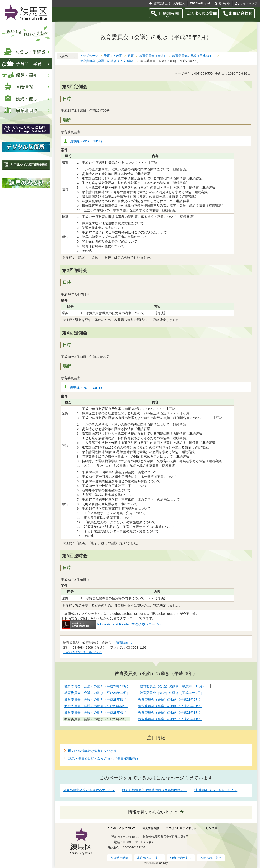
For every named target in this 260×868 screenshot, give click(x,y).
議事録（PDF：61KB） (87, 387)
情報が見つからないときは (153, 812)
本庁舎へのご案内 (149, 858)
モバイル (224, 3)
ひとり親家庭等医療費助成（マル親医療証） (155, 790)
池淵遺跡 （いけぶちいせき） (216, 790)
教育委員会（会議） (153, 56)
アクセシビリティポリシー (182, 828)
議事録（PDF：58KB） (87, 141)
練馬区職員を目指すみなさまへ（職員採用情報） (104, 758)
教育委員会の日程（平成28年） (194, 56)
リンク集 (211, 828)
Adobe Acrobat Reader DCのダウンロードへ (111, 624)
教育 (131, 56)
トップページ (89, 56)
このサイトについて (123, 828)
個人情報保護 (151, 828)
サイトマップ (249, 3)
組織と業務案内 (181, 858)
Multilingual (203, 3)
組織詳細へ (124, 643)
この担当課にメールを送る (82, 652)
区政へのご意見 (211, 858)
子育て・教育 (113, 56)
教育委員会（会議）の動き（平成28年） (107, 61)
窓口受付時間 (119, 858)
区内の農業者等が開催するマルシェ (89, 790)
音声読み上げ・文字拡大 (169, 3)
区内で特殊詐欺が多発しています (93, 751)
